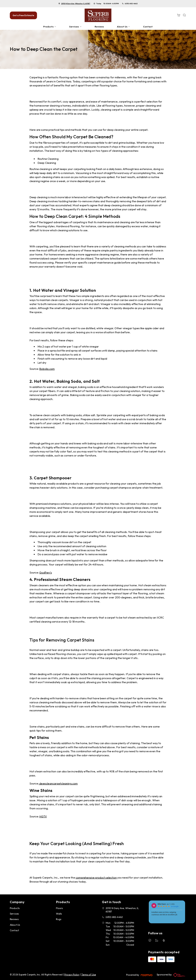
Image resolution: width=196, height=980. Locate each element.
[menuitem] (50, 27)
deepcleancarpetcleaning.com (58, 783)
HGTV (43, 816)
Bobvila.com (47, 369)
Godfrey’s (46, 573)
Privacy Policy (72, 975)
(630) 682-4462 (131, 4)
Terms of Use (89, 975)
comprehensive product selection (96, 878)
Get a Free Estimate (23, 15)
